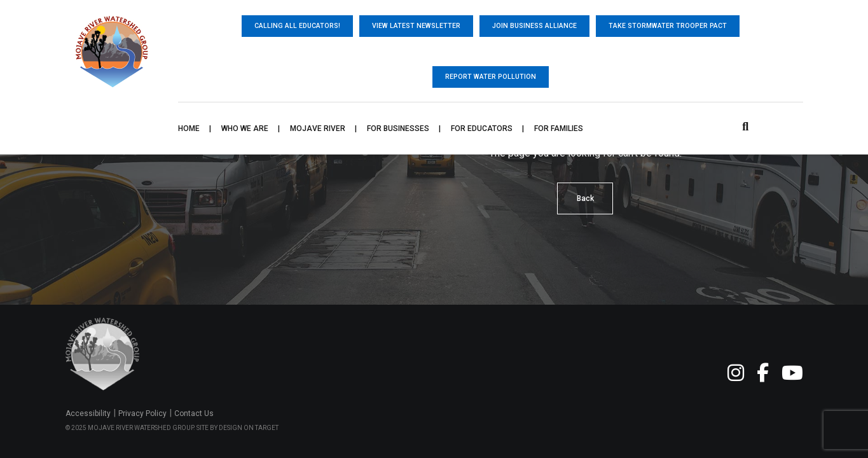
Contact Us (194, 413)
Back (585, 198)
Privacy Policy (142, 413)
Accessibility (88, 413)
